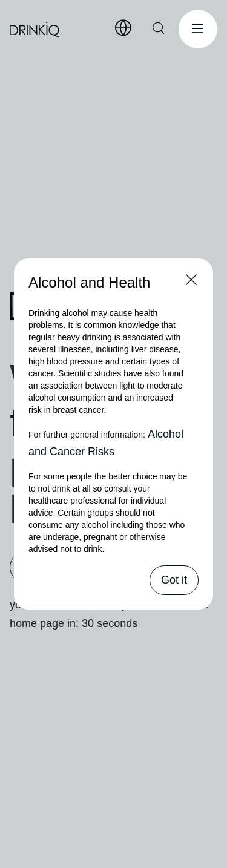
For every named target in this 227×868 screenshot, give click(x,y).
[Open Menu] (198, 29)
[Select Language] (123, 28)
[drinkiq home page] (35, 29)
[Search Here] (159, 29)
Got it (174, 580)
